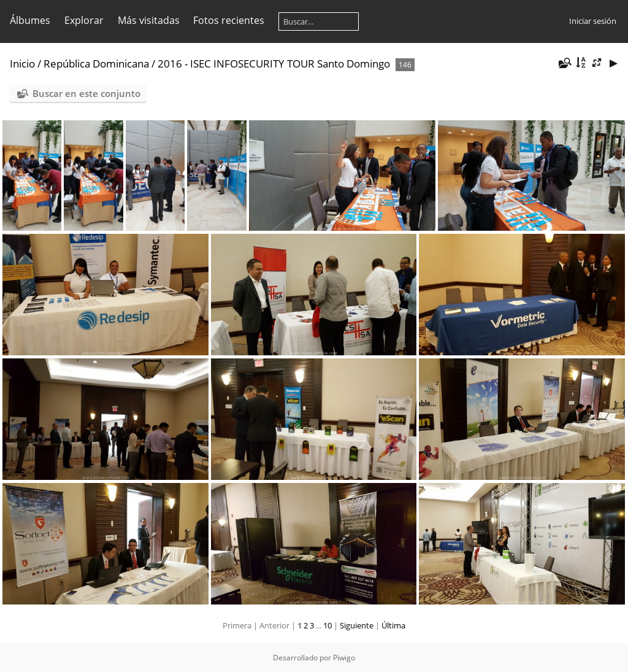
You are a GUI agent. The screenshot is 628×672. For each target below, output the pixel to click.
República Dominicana (96, 64)
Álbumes (30, 20)
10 (327, 625)
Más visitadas (149, 20)
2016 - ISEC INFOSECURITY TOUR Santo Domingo (274, 64)
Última (393, 625)
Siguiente (357, 625)
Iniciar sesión (593, 21)
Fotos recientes (229, 20)
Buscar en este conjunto (86, 93)
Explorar (84, 20)
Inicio (22, 64)
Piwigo (344, 658)
